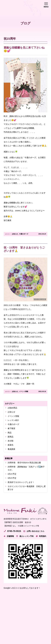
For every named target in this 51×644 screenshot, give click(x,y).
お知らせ (15, 234)
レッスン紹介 (13, 420)
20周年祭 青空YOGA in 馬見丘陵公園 (24, 463)
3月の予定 (12, 478)
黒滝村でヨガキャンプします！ (21, 482)
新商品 (10, 437)
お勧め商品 (12, 408)
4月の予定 (12, 474)
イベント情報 (24, 391)
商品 (10, 433)
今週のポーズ (24, 234)
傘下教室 (11, 428)
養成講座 (11, 449)
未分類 (10, 441)
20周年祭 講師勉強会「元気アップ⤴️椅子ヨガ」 (26, 468)
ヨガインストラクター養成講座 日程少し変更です (27, 488)
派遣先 (10, 445)
